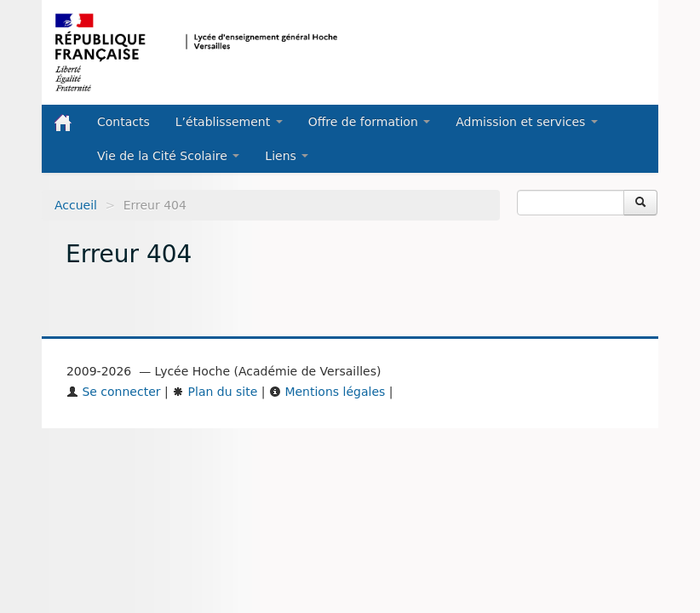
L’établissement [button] (229, 122)
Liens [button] (287, 156)
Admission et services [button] (527, 122)
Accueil (76, 205)
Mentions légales (327, 392)
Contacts (123, 122)
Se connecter (114, 392)
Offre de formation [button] (370, 122)
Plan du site (215, 392)
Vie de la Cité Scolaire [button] (168, 156)
